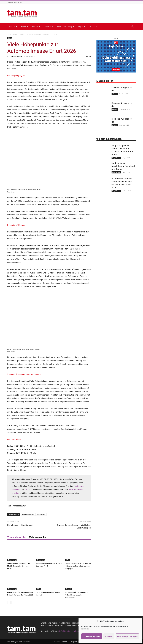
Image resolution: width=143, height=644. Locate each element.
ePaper (93, 26)
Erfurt (15, 34)
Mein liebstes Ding (66, 26)
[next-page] (13, 603)
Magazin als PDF (77, 642)
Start (9, 34)
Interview (49, 26)
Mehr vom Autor (38, 537)
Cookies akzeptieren (92, 636)
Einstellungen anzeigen (127, 636)
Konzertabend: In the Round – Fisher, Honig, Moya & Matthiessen (76, 595)
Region (81, 26)
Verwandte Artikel (17, 537)
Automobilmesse (28, 514)
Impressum (56, 642)
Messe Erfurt (41, 514)
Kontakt (65, 642)
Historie (36, 26)
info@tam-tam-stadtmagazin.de (73, 631)
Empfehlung (12, 560)
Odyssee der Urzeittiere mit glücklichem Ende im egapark (74, 526)
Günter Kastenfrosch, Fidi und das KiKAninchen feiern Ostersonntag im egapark (78, 566)
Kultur (25, 26)
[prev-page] (9, 603)
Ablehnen (109, 636)
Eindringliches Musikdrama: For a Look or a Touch (123, 166)
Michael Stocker (16, 56)
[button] (133, 27)
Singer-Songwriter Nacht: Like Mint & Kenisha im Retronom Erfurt (19, 566)
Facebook (16, 490)
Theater (13, 26)
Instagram (79, 486)
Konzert (68, 589)
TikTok (28, 490)
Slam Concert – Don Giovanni (20, 525)
